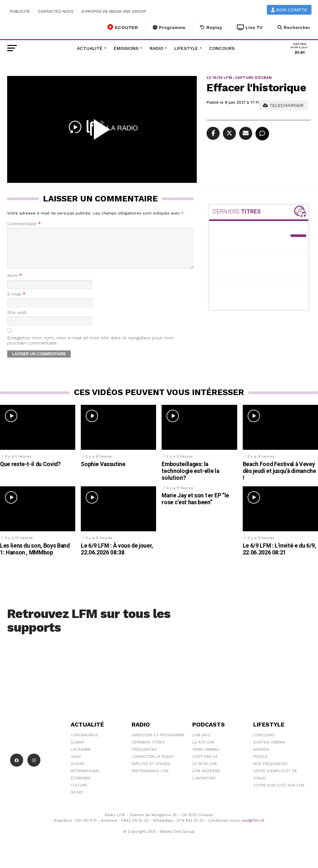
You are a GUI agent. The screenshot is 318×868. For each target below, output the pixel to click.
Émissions (126, 48)
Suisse (78, 772)
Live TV (250, 28)
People (260, 764)
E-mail (16, 302)
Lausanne (81, 757)
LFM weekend (206, 779)
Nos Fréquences (270, 772)
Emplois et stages (151, 772)
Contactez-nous (56, 11)
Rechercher (294, 28)
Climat (78, 750)
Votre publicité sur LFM (279, 793)
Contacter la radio (153, 764)
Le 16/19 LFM (204, 772)
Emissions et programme (158, 743)
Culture (79, 793)
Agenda (261, 757)
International (85, 779)
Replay (211, 28)
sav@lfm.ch (253, 828)
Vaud (76, 764)
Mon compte (289, 10)
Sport (77, 800)
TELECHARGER (283, 105)
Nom (14, 283)
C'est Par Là (205, 764)
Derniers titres (148, 750)
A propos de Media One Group (114, 11)
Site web (17, 320)
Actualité (90, 48)
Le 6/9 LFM (203, 750)
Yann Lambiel (206, 757)
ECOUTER (123, 27)
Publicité (20, 11)
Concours (222, 48)
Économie (81, 786)
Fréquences (144, 757)
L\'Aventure (204, 786)
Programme (169, 28)
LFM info (201, 743)
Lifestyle (186, 48)
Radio (156, 48)
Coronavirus (84, 743)
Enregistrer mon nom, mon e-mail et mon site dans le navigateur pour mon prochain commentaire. (90, 348)
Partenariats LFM (150, 779)
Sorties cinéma (269, 750)
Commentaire (24, 224)
